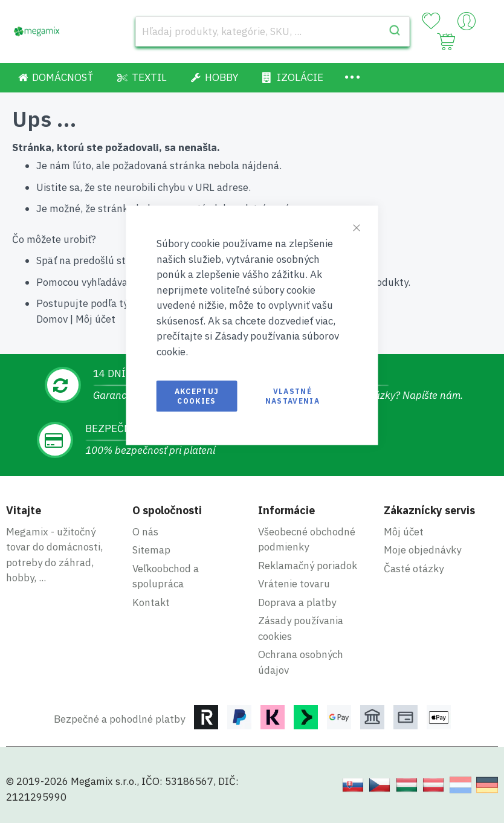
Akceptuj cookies (197, 396)
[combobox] (273, 31)
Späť (47, 260)
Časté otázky (414, 569)
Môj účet (95, 319)
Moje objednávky (422, 550)
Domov (52, 319)
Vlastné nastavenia (293, 396)
